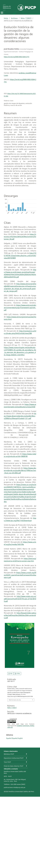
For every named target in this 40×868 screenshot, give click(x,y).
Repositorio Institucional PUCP (14, 758)
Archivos (14, 18)
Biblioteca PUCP (9, 754)
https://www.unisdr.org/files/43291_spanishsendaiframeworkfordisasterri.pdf (20, 575)
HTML (18, 674)
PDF (11, 674)
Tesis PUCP (7, 762)
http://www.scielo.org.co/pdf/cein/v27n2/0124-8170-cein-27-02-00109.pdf (20, 599)
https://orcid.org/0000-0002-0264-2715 (17, 57)
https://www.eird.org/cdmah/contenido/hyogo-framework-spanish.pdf (20, 308)
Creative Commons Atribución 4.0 (21, 726)
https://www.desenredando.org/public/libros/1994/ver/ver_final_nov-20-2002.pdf (20, 470)
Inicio (6, 18)
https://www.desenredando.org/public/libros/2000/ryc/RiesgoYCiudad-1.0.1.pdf (20, 416)
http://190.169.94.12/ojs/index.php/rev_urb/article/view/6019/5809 (20, 256)
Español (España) (12, 738)
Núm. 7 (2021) (26, 18)
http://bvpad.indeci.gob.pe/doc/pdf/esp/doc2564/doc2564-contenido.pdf (20, 615)
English (20, 738)
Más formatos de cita (15, 700)
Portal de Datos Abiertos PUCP (14, 766)
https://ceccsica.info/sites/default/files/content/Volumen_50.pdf (20, 237)
